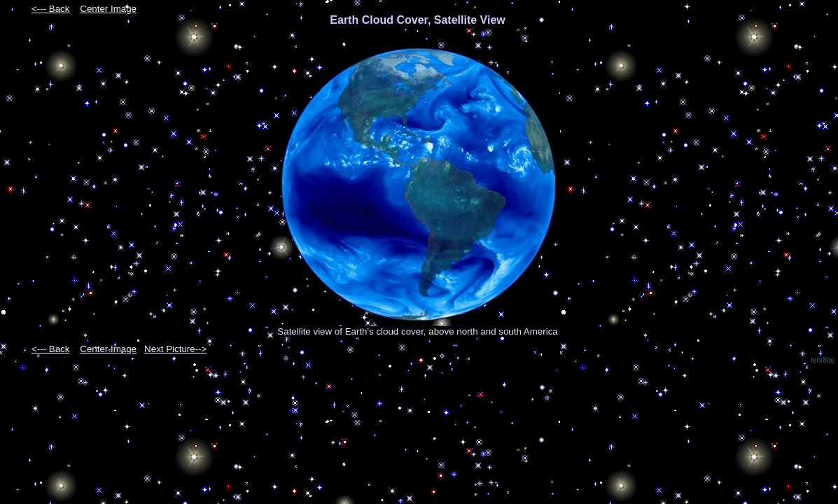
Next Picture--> (175, 349)
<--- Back (50, 9)
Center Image (108, 9)
